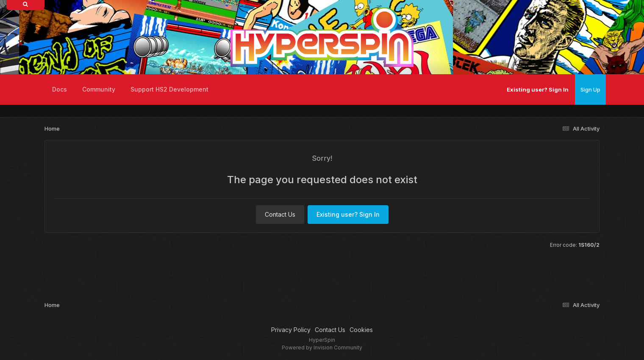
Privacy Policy (291, 330)
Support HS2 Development (169, 89)
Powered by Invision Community (322, 347)
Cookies (361, 330)
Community (99, 89)
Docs (60, 89)
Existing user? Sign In (538, 89)
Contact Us (280, 214)
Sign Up (590, 89)
